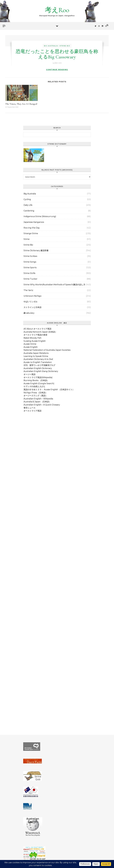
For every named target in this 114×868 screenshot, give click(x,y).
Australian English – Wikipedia (38, 399)
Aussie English (31, 347)
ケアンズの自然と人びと (34, 386)
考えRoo (57, 10)
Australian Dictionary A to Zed (38, 359)
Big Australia (51, 46)
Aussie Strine (30, 344)
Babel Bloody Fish (32, 338)
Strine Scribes (30, 256)
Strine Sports (30, 268)
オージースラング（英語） (35, 396)
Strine (27, 239)
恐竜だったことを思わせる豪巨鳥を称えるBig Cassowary (57, 54)
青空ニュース (30, 408)
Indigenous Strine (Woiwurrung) (40, 216)
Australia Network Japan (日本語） (40, 332)
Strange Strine (31, 233)
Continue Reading (57, 70)
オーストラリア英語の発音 (35, 335)
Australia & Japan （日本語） (37, 402)
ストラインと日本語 (33, 307)
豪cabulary (29, 313)
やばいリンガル (31, 302)
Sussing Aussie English (35, 341)
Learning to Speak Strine (36, 356)
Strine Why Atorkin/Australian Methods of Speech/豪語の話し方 (54, 285)
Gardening (29, 211)
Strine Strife (29, 273)
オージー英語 (30, 374)
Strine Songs (30, 262)
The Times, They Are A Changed (21, 104)
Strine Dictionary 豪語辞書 (36, 250)
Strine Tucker (30, 279)
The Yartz (28, 290)
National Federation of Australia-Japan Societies (47, 350)
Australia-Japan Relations (36, 353)
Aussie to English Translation (38, 362)
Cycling (27, 199)
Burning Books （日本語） (36, 380)
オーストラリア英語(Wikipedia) (38, 377)
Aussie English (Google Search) (39, 383)
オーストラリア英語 (33, 411)
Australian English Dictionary (38, 368)
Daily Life (28, 205)
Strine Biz (65, 46)
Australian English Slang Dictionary (41, 371)
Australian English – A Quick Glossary (42, 405)
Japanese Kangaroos (34, 222)
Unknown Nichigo (33, 296)
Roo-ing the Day (32, 228)
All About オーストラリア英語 (37, 329)
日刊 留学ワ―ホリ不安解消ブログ (39, 365)
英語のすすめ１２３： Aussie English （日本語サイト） (49, 390)
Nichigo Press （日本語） (35, 393)
